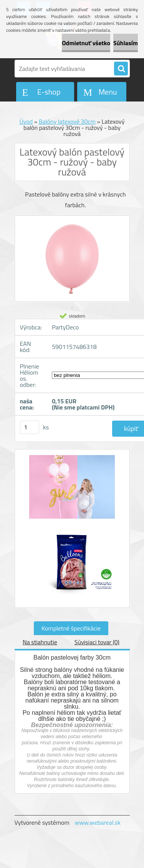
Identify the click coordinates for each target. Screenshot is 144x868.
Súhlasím (126, 43)
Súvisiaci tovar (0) (97, 642)
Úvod (26, 121)
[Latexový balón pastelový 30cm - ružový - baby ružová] (72, 491)
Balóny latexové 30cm (67, 121)
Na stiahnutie (40, 642)
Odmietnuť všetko (86, 43)
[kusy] (30, 427)
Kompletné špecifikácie (71, 628)
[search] (121, 69)
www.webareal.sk (98, 822)
